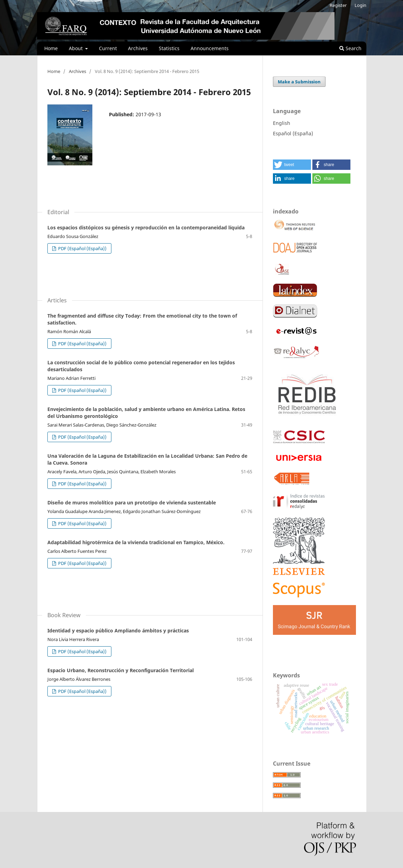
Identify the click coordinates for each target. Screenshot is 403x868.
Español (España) (293, 133)
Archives (138, 48)
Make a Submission (299, 82)
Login (360, 5)
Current (108, 48)
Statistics (169, 48)
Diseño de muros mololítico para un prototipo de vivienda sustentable (132, 502)
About (76, 48)
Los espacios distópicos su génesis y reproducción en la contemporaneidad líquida (146, 227)
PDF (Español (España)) (82, 248)
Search (350, 48)
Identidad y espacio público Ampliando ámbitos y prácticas (118, 631)
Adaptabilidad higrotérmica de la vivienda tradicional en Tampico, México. (136, 542)
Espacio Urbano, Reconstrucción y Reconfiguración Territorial (121, 670)
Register (338, 5)
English (282, 123)
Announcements (210, 48)
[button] (292, 165)
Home (51, 48)
